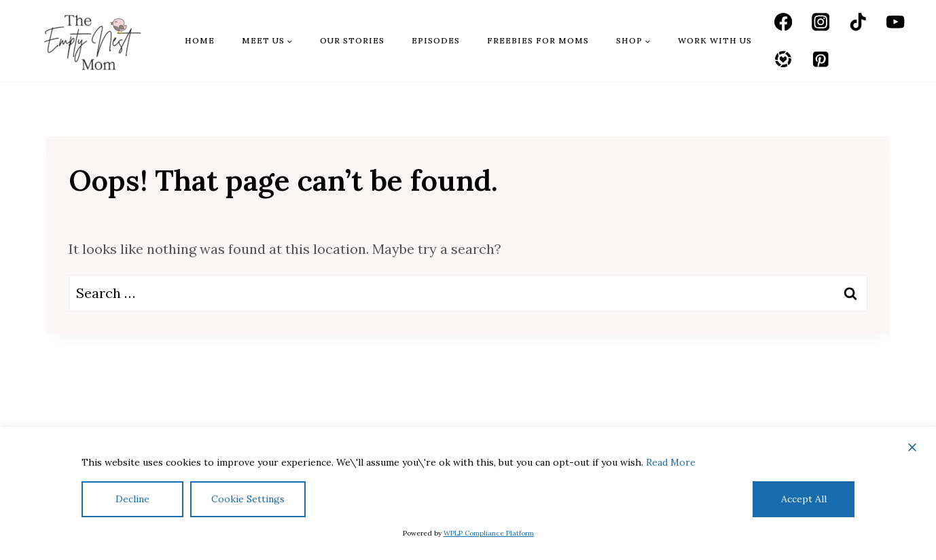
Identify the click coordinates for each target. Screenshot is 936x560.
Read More (671, 462)
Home (200, 40)
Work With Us (715, 40)
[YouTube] (896, 22)
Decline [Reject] (132, 499)
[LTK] (784, 59)
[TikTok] (858, 22)
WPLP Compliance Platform (489, 533)
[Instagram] (821, 22)
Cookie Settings (248, 499)
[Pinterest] (821, 59)
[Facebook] (784, 22)
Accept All (804, 499)
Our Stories (352, 40)
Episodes (436, 40)
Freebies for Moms (538, 40)
